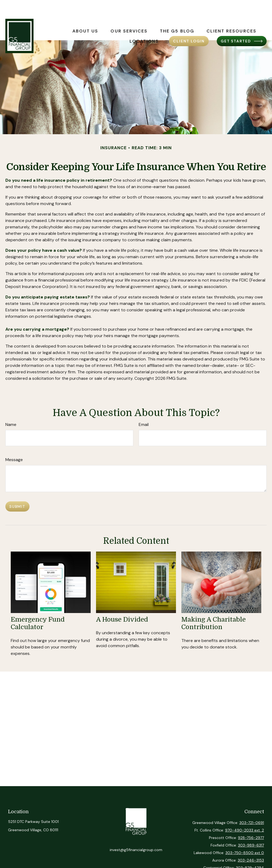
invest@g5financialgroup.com (136, 850)
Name (11, 424)
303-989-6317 (251, 845)
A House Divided (122, 619)
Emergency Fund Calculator (38, 623)
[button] (85, 15)
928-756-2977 (251, 838)
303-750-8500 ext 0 (245, 853)
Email (144, 424)
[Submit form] (17, 506)
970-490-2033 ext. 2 (245, 830)
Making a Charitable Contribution (214, 623)
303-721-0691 (252, 823)
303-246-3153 (251, 860)
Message (14, 460)
